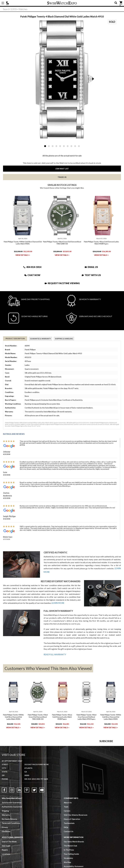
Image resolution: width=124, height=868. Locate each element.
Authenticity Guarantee (12, 839)
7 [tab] (68, 146)
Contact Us (69, 863)
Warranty (6, 847)
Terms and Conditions (11, 855)
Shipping (6, 843)
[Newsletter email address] (79, 763)
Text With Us (91, 275)
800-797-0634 (42, 811)
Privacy (5, 859)
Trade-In (62, 177)
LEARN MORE (58, 603)
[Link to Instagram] (12, 822)
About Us (68, 834)
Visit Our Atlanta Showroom (76, 847)
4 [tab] (56, 146)
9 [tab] (75, 146)
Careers (67, 843)
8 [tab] (71, 146)
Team (66, 839)
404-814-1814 (8, 3)
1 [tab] (45, 146)
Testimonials (69, 855)
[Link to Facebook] (4, 822)
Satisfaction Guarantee (12, 834)
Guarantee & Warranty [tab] (40, 339)
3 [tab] (53, 146)
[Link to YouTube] (42, 822)
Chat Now (32, 275)
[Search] (62, 10)
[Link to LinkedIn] (19, 822)
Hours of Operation (72, 851)
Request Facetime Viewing (62, 283)
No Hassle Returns (10, 851)
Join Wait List (62, 169)
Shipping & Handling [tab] (64, 339)
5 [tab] (60, 146)
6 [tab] (64, 146)
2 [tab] (49, 146)
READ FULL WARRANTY (54, 654)
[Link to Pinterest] (27, 822)
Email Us (91, 267)
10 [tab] (79, 146)
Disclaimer (6, 863)
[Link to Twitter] (34, 822)
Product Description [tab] (15, 339)
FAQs (66, 859)
